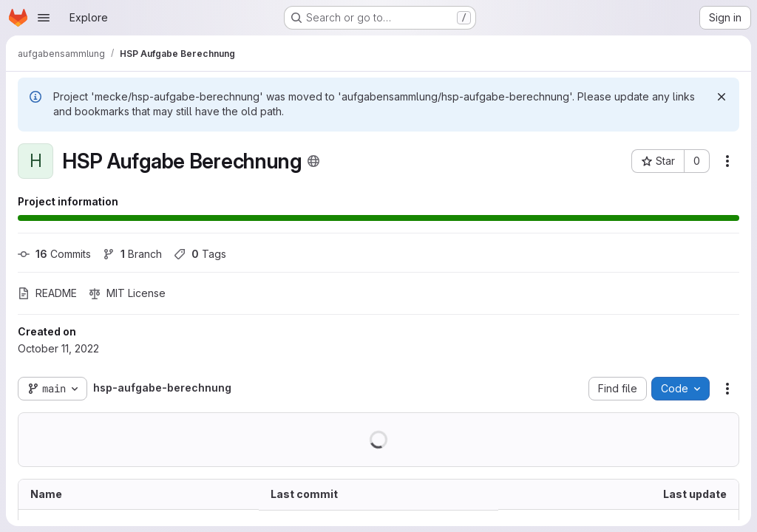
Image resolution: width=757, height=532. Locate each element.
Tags (200, 254)
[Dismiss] (722, 97)
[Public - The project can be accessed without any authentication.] (313, 161)
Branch (132, 254)
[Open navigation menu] (44, 18)
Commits (54, 254)
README (47, 293)
